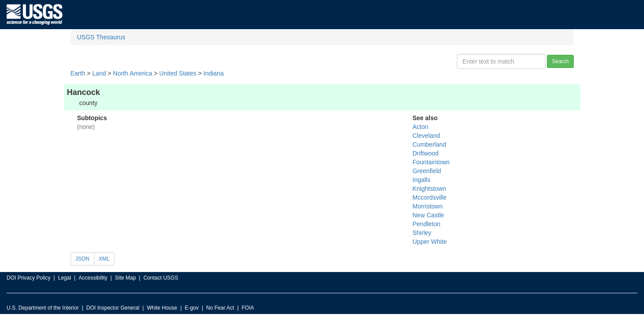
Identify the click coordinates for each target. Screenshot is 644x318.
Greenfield (427, 171)
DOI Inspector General (113, 308)
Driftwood (426, 153)
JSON (83, 259)
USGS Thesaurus (101, 37)
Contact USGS (161, 278)
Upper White (430, 242)
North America (133, 73)
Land (99, 73)
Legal (64, 278)
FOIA (248, 308)
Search (560, 61)
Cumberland (429, 144)
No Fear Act (220, 308)
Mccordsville (430, 197)
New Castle (429, 215)
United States (178, 73)
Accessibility (93, 278)
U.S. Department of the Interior (43, 308)
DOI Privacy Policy (28, 278)
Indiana (214, 73)
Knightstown (429, 189)
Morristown (428, 206)
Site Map (125, 278)
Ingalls (422, 180)
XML (104, 259)
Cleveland (426, 136)
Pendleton (427, 224)
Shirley (422, 233)
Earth (78, 73)
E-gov (192, 308)
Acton (421, 127)
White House (162, 308)
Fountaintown (431, 162)
